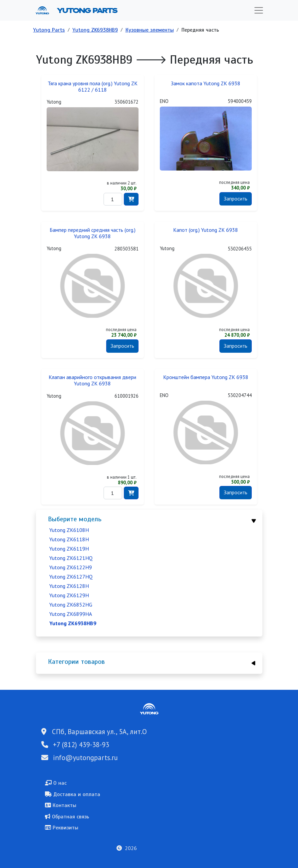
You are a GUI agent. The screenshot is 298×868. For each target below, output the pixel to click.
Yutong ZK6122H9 (71, 567)
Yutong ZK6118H (69, 539)
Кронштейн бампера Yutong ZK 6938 (206, 377)
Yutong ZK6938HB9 (95, 30)
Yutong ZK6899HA (71, 614)
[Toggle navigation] (259, 10)
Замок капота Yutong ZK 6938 (206, 83)
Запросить (236, 199)
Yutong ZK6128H (69, 586)
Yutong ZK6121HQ (71, 558)
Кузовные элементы (150, 30)
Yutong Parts (87, 10)
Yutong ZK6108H (69, 530)
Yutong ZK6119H (69, 549)
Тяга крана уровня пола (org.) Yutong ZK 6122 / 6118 (93, 87)
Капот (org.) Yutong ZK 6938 (206, 230)
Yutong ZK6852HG (71, 605)
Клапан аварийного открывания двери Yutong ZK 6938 (92, 380)
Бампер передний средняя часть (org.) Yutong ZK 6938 (93, 233)
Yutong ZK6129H (69, 595)
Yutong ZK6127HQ (71, 577)
